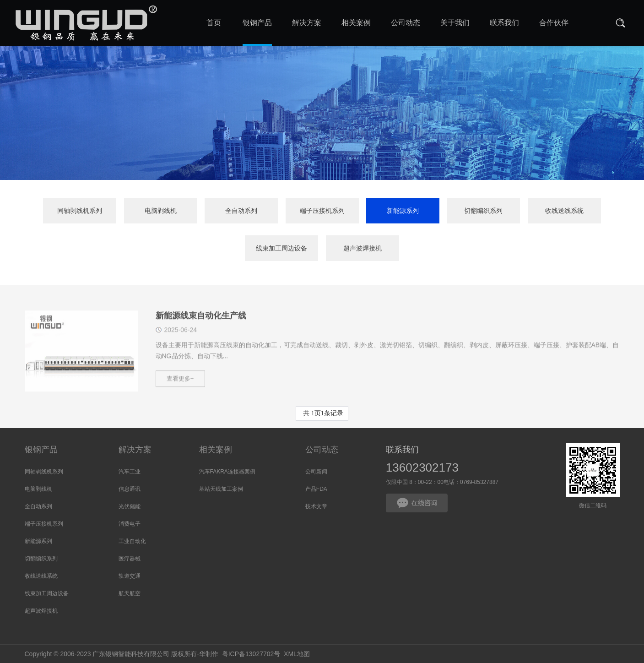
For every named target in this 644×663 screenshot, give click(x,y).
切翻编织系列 (483, 211)
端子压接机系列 (322, 211)
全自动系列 (241, 211)
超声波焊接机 (363, 249)
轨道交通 (130, 576)
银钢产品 (41, 450)
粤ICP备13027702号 (251, 654)
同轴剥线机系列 (80, 211)
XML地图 (297, 654)
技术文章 (316, 506)
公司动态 (322, 450)
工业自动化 (132, 541)
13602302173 (422, 467)
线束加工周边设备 (281, 249)
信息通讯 (130, 489)
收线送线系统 (564, 211)
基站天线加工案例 (221, 489)
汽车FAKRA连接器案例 (227, 472)
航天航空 (130, 593)
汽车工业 (130, 472)
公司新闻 (316, 472)
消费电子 (130, 524)
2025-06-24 (181, 340)
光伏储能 (130, 506)
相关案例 (216, 450)
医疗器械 (130, 559)
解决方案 (135, 450)
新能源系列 (403, 211)
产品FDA (316, 489)
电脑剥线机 (161, 211)
